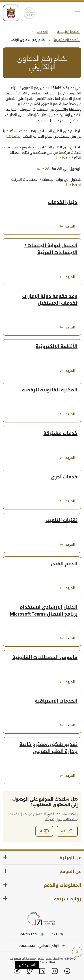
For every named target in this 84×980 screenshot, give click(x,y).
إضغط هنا (14, 136)
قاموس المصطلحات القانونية (45, 657)
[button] (27, 965)
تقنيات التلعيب (61, 520)
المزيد (67, 226)
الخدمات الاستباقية (56, 701)
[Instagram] (55, 971)
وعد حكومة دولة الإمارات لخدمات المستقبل (50, 300)
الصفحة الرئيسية (69, 32)
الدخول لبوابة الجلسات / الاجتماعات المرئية (51, 249)
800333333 (27, 946)
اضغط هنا (74, 185)
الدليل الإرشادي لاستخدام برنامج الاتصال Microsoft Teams (44, 611)
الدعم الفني (64, 564)
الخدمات (43, 32)
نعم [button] (67, 831)
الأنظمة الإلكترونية (67, 40)
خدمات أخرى (64, 477)
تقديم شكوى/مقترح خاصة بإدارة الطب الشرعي (48, 748)
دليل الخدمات (63, 202)
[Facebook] (67, 971)
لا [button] (44, 831)
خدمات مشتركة (60, 433)
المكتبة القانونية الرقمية (50, 390)
